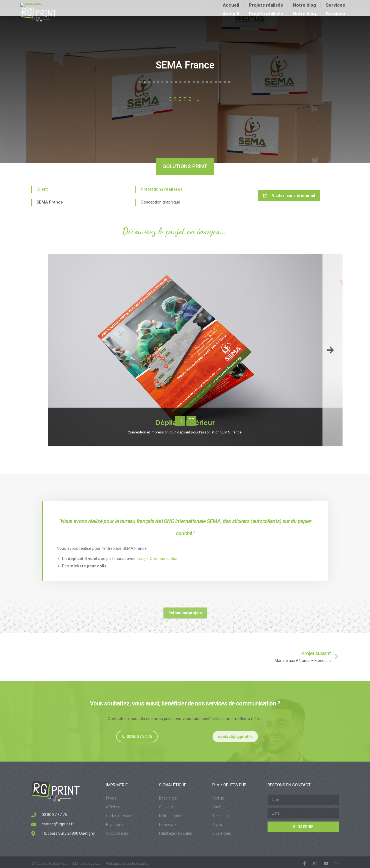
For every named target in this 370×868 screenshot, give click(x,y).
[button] (330, 350)
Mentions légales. (87, 863)
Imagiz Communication (158, 559)
